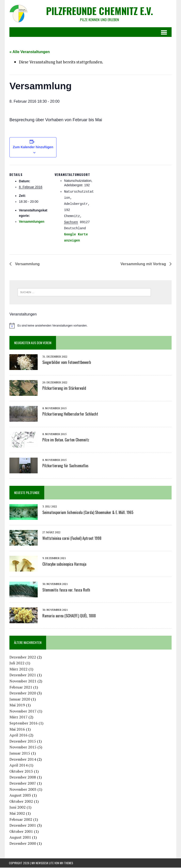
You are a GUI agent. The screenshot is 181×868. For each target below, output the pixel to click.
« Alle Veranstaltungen (29, 52)
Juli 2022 (16, 664)
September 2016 (23, 724)
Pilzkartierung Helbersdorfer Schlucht (70, 415)
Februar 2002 (20, 820)
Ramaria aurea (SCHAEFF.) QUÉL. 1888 (69, 616)
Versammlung (26, 264)
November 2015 (22, 748)
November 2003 (22, 790)
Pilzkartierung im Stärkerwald (64, 389)
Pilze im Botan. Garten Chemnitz (65, 440)
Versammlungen (31, 222)
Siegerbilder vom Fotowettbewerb (66, 363)
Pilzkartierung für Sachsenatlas (65, 466)
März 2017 (18, 718)
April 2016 (18, 736)
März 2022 (18, 669)
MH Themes (66, 863)
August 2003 (20, 796)
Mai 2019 (17, 706)
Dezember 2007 (22, 784)
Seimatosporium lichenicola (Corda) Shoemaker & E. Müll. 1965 (87, 513)
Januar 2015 (19, 754)
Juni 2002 (17, 808)
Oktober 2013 (21, 772)
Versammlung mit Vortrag (144, 264)
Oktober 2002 (21, 802)
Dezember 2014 (22, 760)
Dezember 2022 (22, 658)
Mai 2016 (17, 730)
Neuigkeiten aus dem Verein (32, 343)
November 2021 (22, 682)
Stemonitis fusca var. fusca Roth (66, 590)
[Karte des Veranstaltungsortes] (124, 198)
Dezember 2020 (22, 694)
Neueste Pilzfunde (26, 493)
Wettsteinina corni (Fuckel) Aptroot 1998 (71, 539)
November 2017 (22, 712)
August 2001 (20, 838)
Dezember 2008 (22, 778)
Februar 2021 (20, 688)
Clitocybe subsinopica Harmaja (64, 564)
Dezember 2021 (22, 676)
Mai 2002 (17, 814)
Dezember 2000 (22, 844)
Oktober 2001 (21, 832)
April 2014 (18, 766)
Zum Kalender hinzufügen (33, 148)
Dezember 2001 (22, 826)
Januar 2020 (19, 700)
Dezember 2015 (22, 742)
